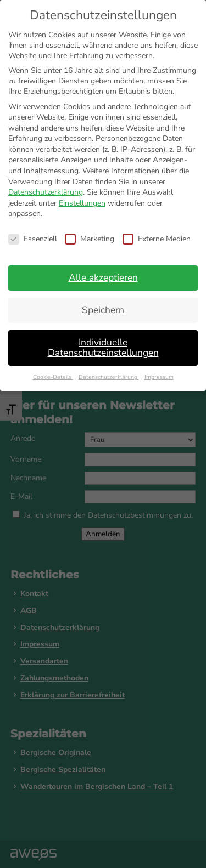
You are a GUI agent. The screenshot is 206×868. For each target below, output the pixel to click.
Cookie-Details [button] (53, 377)
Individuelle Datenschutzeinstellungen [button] (103, 348)
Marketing (90, 239)
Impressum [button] (159, 377)
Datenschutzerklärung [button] (109, 377)
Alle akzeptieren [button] (103, 277)
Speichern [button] (103, 310)
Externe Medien (157, 239)
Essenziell (33, 239)
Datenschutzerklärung (46, 192)
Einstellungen (82, 203)
